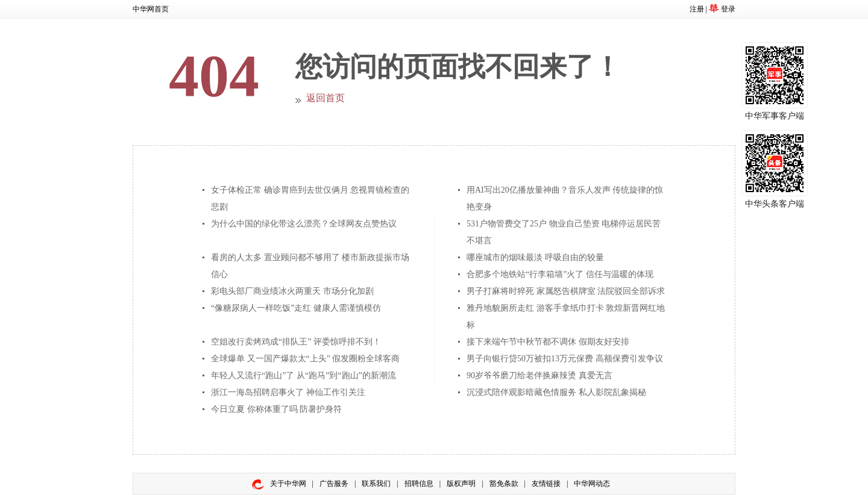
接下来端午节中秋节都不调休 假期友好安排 (548, 342)
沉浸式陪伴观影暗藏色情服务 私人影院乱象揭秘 (556, 392)
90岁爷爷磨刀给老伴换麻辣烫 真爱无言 (539, 375)
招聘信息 (419, 484)
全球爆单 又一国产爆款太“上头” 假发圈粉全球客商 (305, 359)
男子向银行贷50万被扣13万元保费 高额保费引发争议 (565, 359)
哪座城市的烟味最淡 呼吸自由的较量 (535, 257)
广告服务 (334, 484)
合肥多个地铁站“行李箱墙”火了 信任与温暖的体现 (560, 274)
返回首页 (325, 98)
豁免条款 (504, 484)
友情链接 (546, 484)
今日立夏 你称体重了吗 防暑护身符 (276, 409)
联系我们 (376, 484)
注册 (697, 9)
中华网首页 (151, 9)
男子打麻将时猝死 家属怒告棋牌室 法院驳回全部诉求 (566, 291)
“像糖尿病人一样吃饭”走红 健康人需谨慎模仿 (296, 308)
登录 (728, 9)
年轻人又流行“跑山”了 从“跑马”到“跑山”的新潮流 (303, 375)
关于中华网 (288, 484)
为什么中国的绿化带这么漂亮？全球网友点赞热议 (304, 224)
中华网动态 (592, 484)
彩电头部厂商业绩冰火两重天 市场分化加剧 (292, 291)
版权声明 (461, 484)
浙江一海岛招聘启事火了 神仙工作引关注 (288, 392)
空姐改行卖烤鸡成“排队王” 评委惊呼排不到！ (296, 342)
